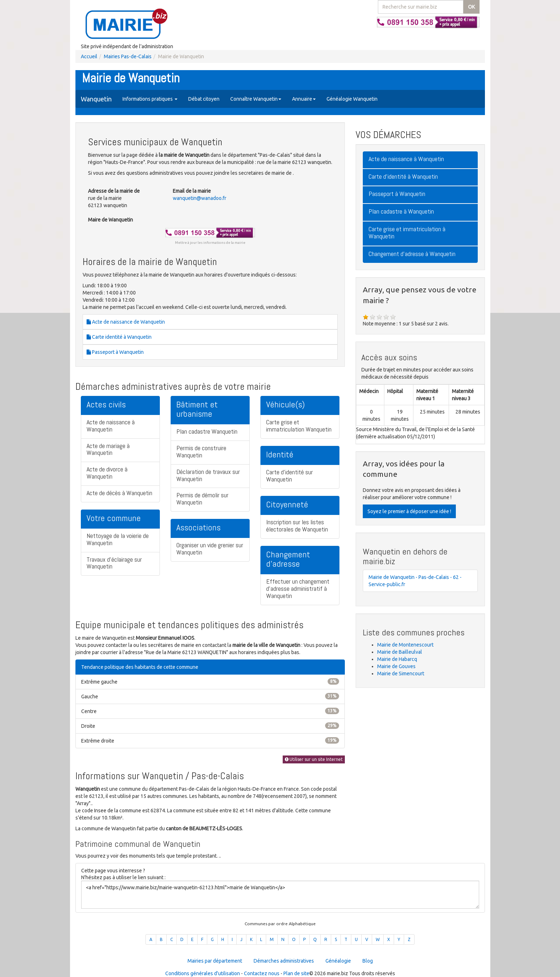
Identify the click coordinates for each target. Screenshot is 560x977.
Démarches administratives (284, 961)
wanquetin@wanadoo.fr (200, 198)
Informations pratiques (150, 99)
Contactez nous (262, 973)
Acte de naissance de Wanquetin (126, 322)
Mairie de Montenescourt (405, 645)
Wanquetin (96, 99)
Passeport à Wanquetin (115, 352)
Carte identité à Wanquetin (119, 337)
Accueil (89, 56)
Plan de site (296, 973)
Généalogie (338, 961)
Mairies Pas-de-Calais (128, 56)
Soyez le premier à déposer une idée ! (409, 511)
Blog (368, 961)
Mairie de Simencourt (401, 674)
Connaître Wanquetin (256, 99)
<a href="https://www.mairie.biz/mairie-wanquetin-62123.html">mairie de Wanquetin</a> (280, 895)
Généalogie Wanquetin (352, 99)
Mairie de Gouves (396, 666)
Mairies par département (215, 961)
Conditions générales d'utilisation (203, 973)
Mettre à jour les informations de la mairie (210, 243)
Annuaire (304, 99)
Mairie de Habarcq (397, 659)
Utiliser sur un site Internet (314, 759)
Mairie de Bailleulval (400, 652)
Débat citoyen (204, 99)
